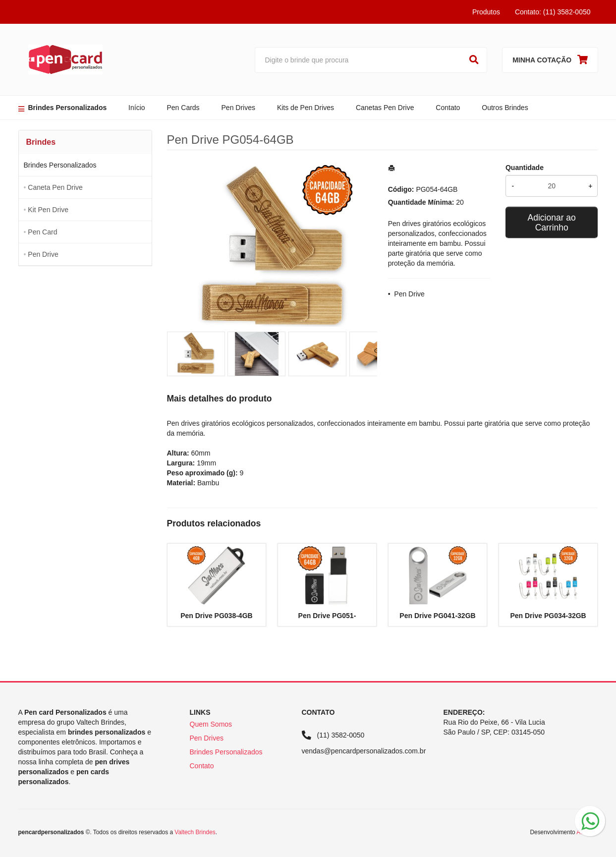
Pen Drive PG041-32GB (437, 616)
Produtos (486, 12)
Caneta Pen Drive (55, 187)
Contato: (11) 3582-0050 (553, 12)
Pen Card (42, 232)
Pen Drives (238, 108)
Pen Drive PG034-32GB (548, 616)
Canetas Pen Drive (385, 108)
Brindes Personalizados (68, 108)
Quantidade (525, 168)
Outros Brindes (505, 108)
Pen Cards (183, 108)
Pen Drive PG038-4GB (217, 616)
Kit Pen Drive (48, 210)
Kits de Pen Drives (306, 108)
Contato (448, 108)
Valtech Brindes (195, 832)
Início (137, 108)
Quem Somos (211, 724)
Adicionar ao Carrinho (552, 223)
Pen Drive (43, 254)
